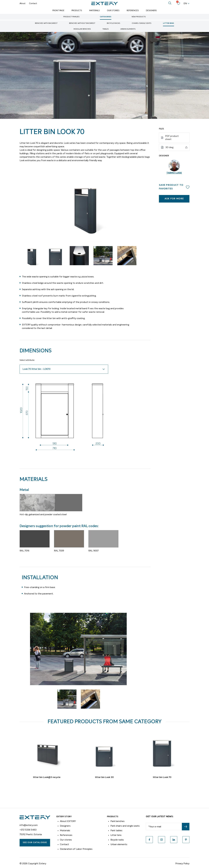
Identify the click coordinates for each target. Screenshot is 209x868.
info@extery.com (29, 825)
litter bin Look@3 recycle (47, 777)
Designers (151, 11)
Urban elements (128, 29)
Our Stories (113, 11)
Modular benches (82, 29)
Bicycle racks (113, 23)
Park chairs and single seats (125, 826)
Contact (33, 3)
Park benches (117, 821)
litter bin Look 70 (162, 777)
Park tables (116, 831)
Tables (106, 29)
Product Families (71, 17)
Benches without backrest (82, 23)
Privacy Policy (182, 864)
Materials (94, 11)
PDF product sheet (172, 138)
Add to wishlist (188, 187)
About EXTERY (68, 821)
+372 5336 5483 (28, 830)
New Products (139, 17)
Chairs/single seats (142, 23)
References (133, 11)
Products (77, 11)
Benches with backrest (46, 23)
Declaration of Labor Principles (76, 849)
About (22, 3)
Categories (106, 17)
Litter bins (169, 23)
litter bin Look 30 (104, 777)
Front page (58, 11)
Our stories (66, 840)
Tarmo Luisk (174, 173)
